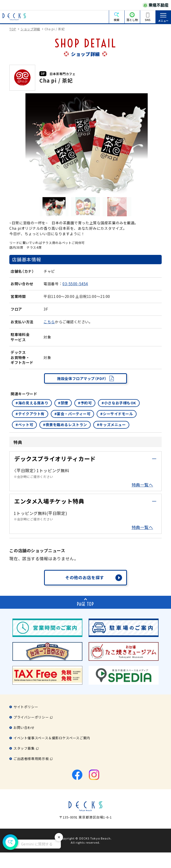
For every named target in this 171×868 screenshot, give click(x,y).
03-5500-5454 (75, 284)
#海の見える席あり (32, 403)
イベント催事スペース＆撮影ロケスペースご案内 (52, 738)
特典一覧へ (142, 485)
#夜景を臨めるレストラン (65, 425)
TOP (13, 29)
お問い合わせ (24, 727)
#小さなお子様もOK (119, 403)
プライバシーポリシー (31, 717)
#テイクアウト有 (30, 414)
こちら (49, 322)
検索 (117, 20)
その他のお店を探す (85, 577)
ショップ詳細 (30, 29)
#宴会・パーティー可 (73, 414)
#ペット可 (24, 425)
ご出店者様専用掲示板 (31, 759)
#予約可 (85, 403)
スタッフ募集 (24, 748)
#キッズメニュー (111, 425)
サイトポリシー (26, 707)
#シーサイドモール (117, 414)
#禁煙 (63, 403)
